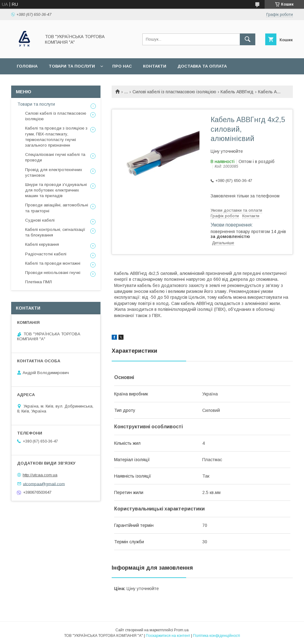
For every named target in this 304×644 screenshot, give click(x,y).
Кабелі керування (42, 244)
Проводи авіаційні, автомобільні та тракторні (57, 208)
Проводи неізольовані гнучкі (53, 273)
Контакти (155, 66)
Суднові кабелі (40, 220)
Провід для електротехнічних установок (54, 172)
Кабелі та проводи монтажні (53, 263)
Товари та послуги (72, 66)
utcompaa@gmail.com (44, 484)
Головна (27, 66)
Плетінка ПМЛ (38, 282)
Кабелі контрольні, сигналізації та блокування (55, 232)
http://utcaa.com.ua (40, 475)
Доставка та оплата (202, 66)
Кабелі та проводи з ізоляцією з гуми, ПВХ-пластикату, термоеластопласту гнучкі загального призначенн (56, 137)
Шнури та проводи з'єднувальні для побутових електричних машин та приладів (56, 190)
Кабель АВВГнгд (237, 92)
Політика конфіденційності (217, 636)
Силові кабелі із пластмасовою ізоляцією (174, 92)
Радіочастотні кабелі (46, 254)
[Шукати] (248, 39)
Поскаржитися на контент (168, 636)
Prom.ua (181, 630)
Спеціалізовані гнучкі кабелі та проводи (55, 157)
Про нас (122, 66)
